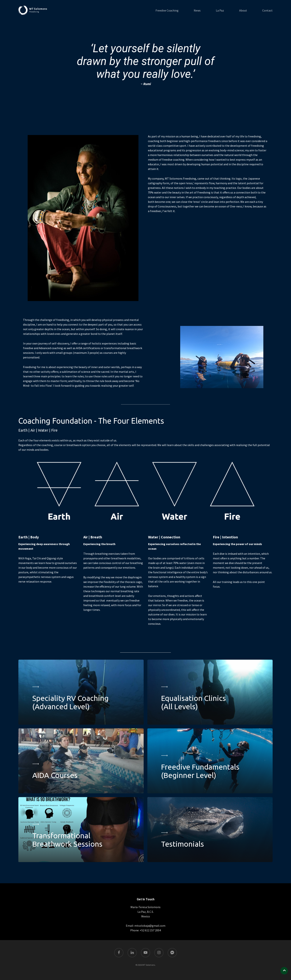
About (243, 10)
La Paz (220, 10)
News (197, 10)
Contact (267, 10)
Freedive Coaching (167, 10)
